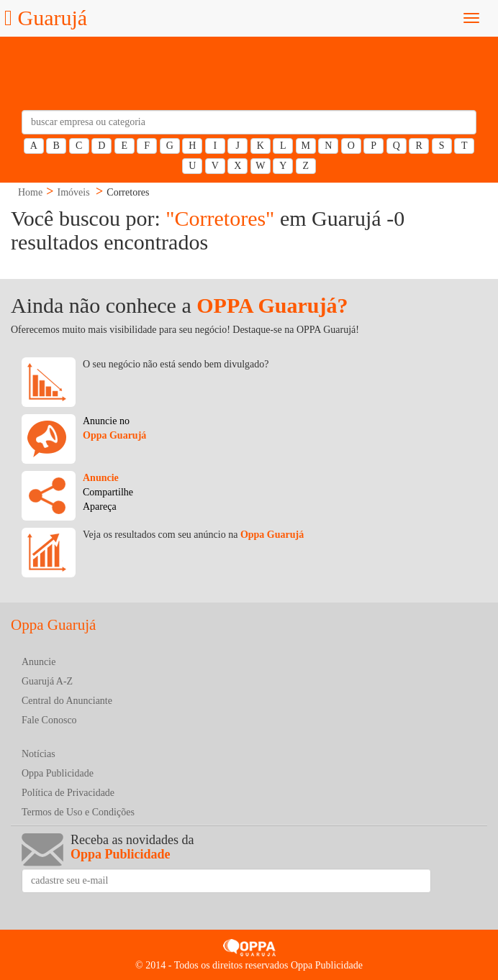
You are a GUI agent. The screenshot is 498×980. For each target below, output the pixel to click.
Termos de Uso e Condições (78, 812)
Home (30, 192)
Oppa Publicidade (58, 773)
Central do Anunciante (67, 701)
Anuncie (39, 662)
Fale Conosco (49, 720)
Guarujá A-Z (47, 681)
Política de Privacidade (68, 793)
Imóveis (73, 192)
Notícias (39, 754)
